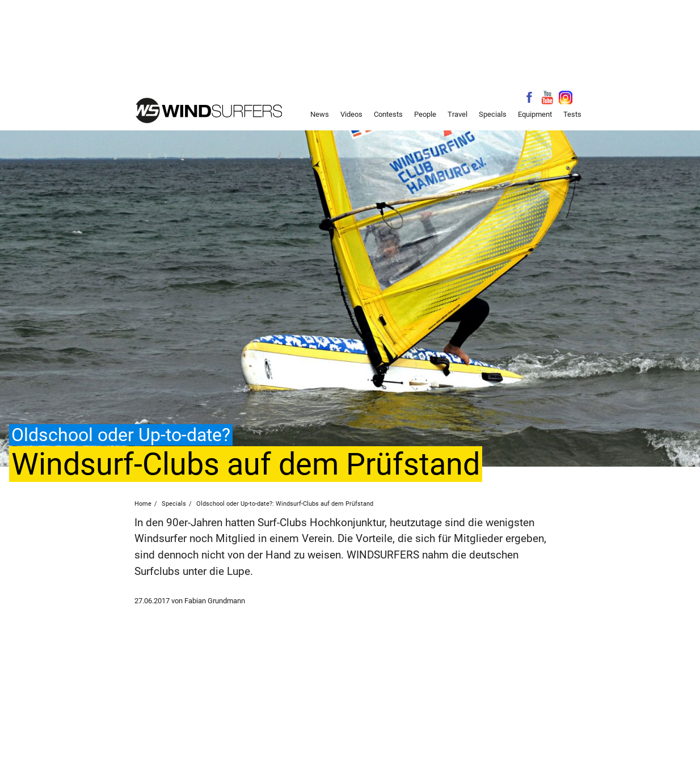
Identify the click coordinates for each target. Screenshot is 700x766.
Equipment (535, 114)
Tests (572, 114)
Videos (351, 114)
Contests (388, 114)
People (425, 114)
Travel (457, 114)
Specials (493, 114)
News (320, 114)
